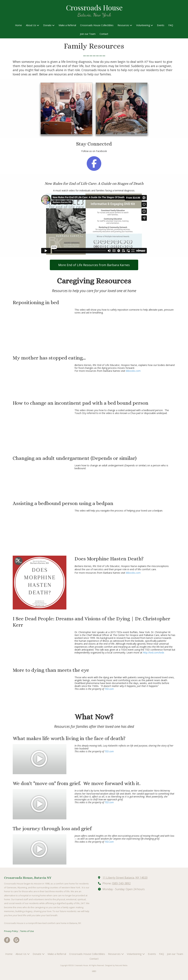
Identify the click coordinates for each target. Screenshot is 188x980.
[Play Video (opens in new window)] (40, 759)
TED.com (109, 689)
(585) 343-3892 (121, 883)
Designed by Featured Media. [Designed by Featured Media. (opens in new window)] (116, 965)
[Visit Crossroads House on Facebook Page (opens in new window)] (7, 940)
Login (94, 971)
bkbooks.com (133, 371)
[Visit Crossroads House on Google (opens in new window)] (16, 940)
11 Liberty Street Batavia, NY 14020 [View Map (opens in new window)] (125, 878)
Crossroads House (94, 7)
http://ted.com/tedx (154, 653)
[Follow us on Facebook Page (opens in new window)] (94, 164)
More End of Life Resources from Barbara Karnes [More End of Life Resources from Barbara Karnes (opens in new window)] (94, 265)
